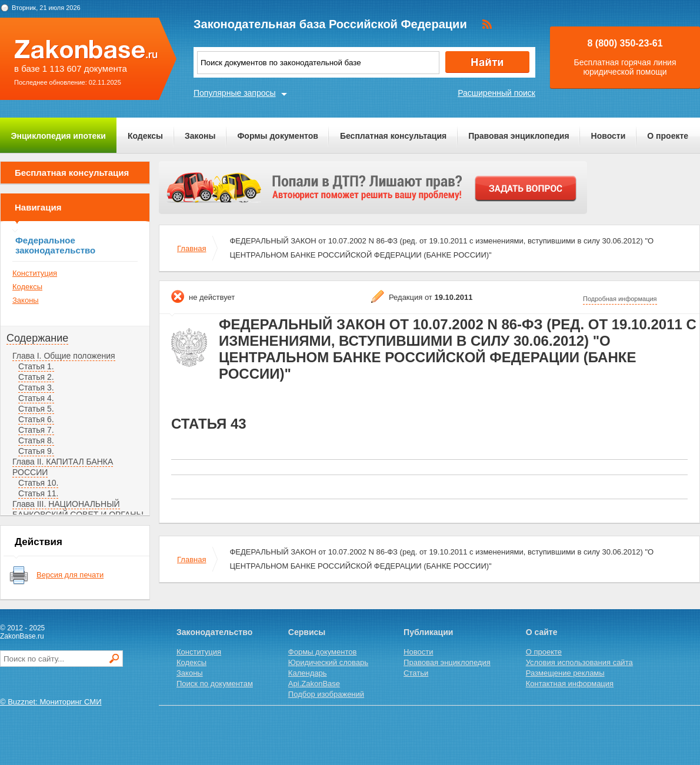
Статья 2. (36, 377)
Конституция (35, 273)
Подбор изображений (326, 694)
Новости (609, 136)
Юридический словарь (328, 662)
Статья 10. (38, 483)
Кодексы (145, 136)
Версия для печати (70, 575)
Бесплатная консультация (393, 136)
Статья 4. (36, 398)
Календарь (308, 673)
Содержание (37, 338)
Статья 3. (36, 387)
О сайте (542, 632)
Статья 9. (36, 451)
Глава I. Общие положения (64, 356)
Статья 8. (36, 440)
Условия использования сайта (579, 662)
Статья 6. (36, 419)
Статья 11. (38, 493)
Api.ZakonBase (314, 684)
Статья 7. (36, 430)
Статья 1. (36, 366)
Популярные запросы (235, 93)
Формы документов (278, 136)
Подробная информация (620, 299)
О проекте (668, 136)
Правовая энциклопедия (519, 136)
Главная (191, 248)
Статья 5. (36, 409)
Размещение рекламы (565, 673)
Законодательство (214, 632)
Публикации (428, 632)
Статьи (416, 673)
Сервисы (307, 632)
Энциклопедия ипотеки (59, 136)
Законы (200, 136)
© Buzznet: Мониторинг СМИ (51, 702)
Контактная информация (570, 684)
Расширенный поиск (496, 93)
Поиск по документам (215, 684)
